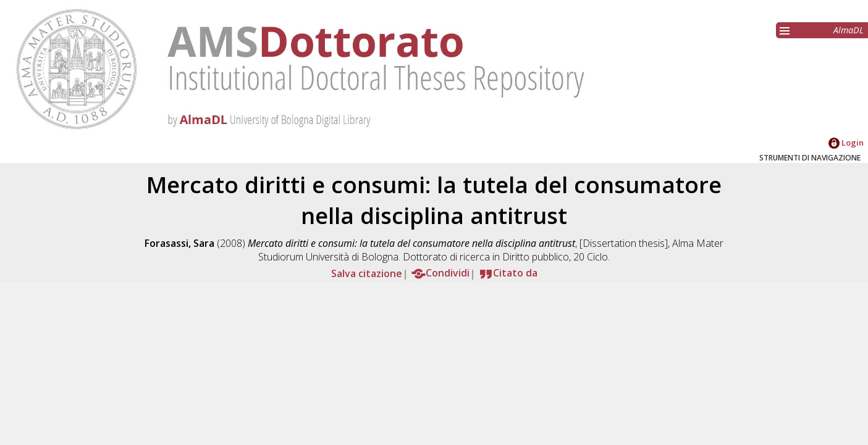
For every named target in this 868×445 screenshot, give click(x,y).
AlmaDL (849, 30)
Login (846, 143)
